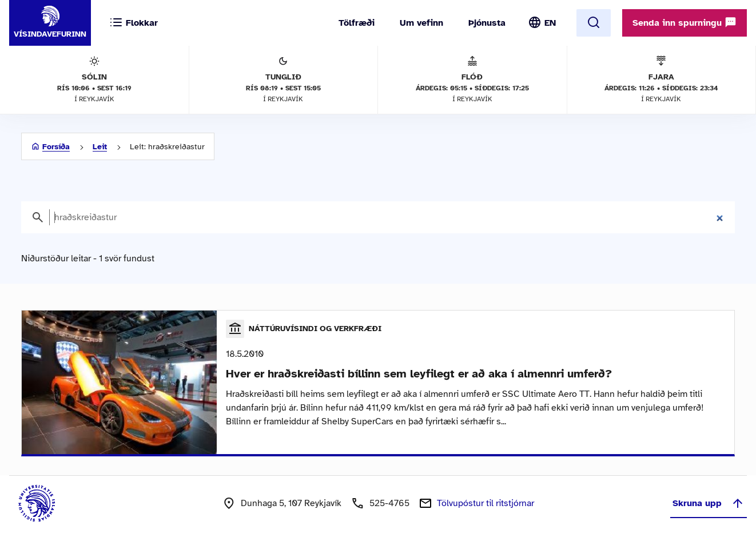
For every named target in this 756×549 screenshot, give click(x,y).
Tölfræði (357, 23)
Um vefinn (421, 23)
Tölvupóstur (486, 503)
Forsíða (56, 147)
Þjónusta (487, 23)
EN (550, 23)
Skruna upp (709, 503)
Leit (100, 147)
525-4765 (389, 503)
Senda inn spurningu (685, 22)
